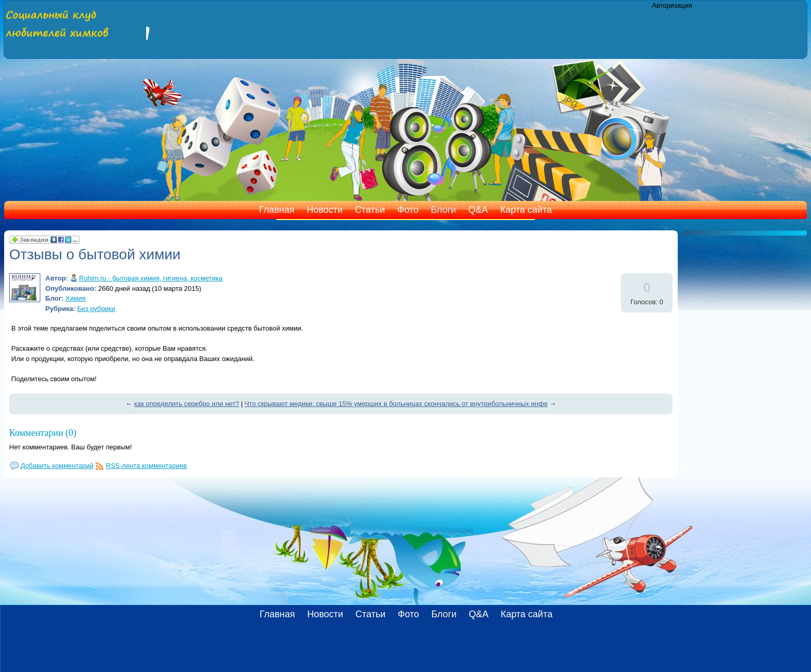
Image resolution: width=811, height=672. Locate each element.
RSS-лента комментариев (146, 466)
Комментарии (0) (43, 433)
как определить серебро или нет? (187, 404)
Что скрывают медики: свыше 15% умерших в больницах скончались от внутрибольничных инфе (396, 404)
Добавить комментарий (57, 466)
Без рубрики (96, 309)
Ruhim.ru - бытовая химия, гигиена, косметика (151, 278)
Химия (76, 298)
